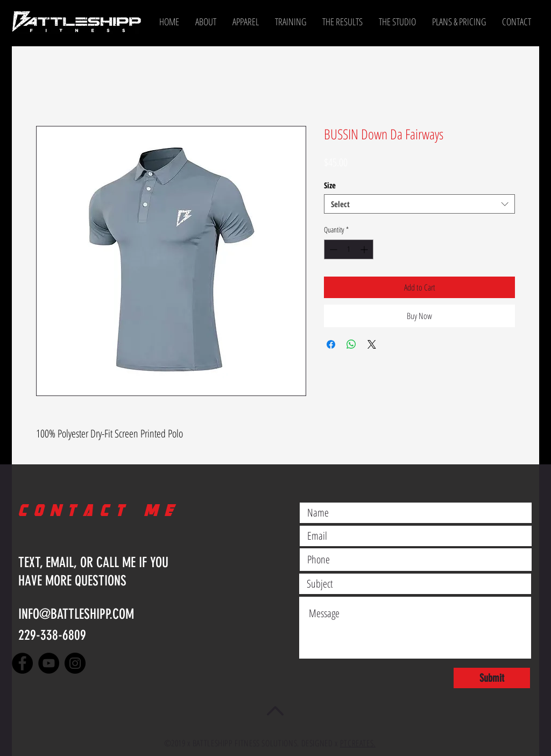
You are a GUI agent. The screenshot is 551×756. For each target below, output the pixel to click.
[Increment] (365, 249)
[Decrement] (332, 249)
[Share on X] (372, 344)
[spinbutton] (349, 249)
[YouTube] (49, 663)
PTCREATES (357, 743)
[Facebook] (22, 663)
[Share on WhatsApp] (351, 344)
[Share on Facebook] (331, 344)
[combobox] (419, 204)
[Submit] (492, 678)
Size (330, 185)
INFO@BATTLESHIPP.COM (76, 614)
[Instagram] (75, 663)
